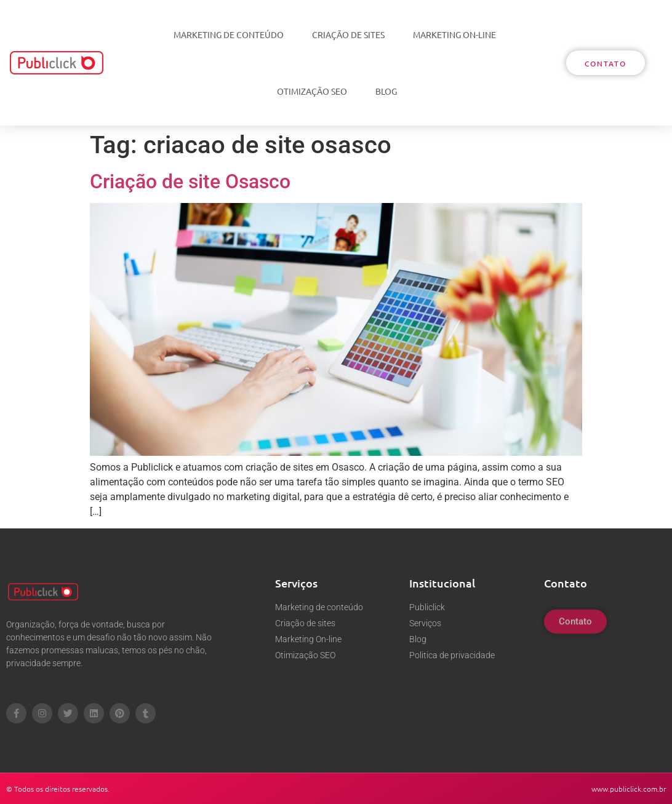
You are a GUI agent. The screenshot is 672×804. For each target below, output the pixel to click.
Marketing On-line (454, 34)
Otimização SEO (312, 91)
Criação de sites (348, 34)
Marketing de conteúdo (229, 34)
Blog (386, 91)
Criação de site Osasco (190, 181)
